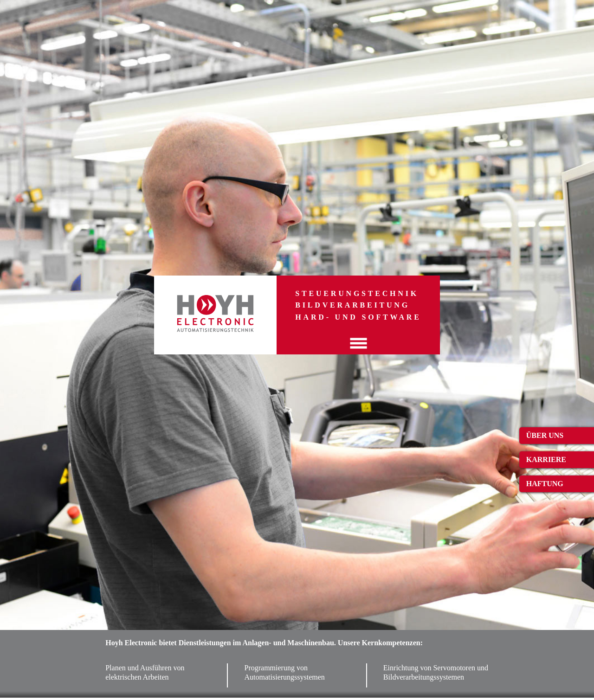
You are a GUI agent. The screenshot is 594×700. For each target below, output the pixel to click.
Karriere (546, 459)
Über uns (545, 435)
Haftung (545, 484)
